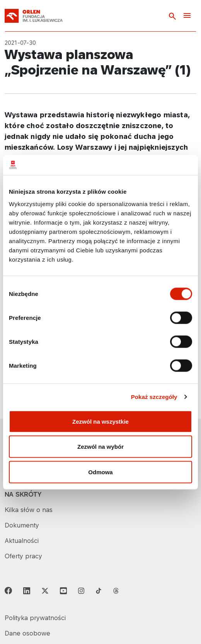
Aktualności (22, 541)
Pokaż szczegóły (154, 397)
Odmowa (100, 472)
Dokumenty (22, 525)
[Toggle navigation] (187, 16)
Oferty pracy (23, 556)
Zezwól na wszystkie (100, 421)
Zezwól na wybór (100, 447)
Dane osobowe (27, 633)
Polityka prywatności (35, 618)
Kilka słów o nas (29, 510)
